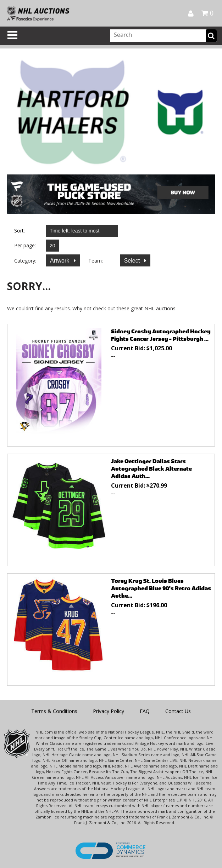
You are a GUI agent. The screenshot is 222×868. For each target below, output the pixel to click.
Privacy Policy (109, 711)
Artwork (60, 261)
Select (133, 261)
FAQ (145, 711)
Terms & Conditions (54, 711)
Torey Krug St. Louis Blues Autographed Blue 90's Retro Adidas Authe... (161, 588)
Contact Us (178, 711)
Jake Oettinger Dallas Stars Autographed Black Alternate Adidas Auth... (151, 469)
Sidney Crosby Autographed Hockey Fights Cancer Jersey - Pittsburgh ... (161, 335)
